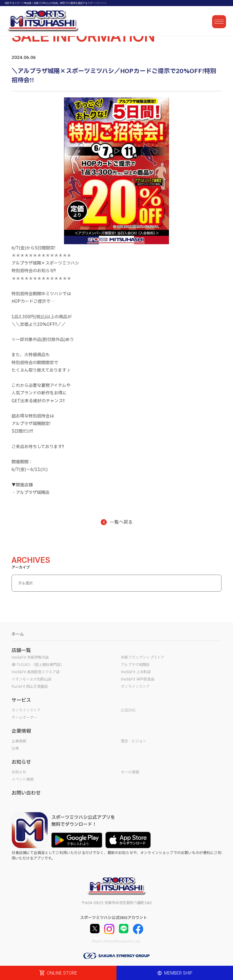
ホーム (18, 634)
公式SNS (128, 710)
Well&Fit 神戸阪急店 (138, 679)
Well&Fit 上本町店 (136, 672)
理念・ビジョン (133, 741)
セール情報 (130, 772)
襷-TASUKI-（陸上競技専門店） (38, 665)
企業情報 (19, 741)
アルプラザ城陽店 (135, 665)
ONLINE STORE (58, 973)
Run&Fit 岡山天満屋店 (30, 687)
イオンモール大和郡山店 (32, 679)
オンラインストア (135, 687)
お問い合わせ (26, 793)
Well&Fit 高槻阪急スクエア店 (36, 672)
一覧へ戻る (117, 522)
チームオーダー (24, 718)
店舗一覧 (21, 651)
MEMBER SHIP (175, 973)
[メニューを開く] (219, 22)
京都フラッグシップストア (143, 657)
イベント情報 (22, 779)
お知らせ (19, 772)
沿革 (15, 749)
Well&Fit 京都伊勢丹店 (30, 657)
